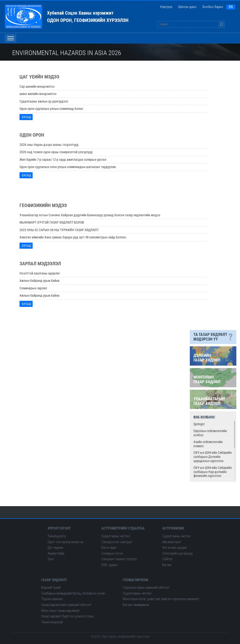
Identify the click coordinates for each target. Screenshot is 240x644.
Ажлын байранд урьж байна (39, 281)
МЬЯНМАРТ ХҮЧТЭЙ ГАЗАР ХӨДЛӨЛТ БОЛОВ (52, 222)
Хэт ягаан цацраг (175, 548)
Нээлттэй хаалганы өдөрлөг (40, 273)
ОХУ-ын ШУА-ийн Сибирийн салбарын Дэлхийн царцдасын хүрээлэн (213, 457)
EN (231, 7)
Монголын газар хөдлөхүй (60, 611)
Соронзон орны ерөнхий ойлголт (146, 587)
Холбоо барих (213, 7)
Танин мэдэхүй (52, 622)
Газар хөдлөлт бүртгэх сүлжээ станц (67, 616)
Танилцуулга (57, 536)
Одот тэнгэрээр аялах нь (66, 542)
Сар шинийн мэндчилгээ (37, 86)
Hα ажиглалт (172, 542)
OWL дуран (109, 565)
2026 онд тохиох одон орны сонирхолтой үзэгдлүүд (56, 152)
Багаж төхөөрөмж (136, 605)
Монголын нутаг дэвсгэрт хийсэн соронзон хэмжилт (161, 599)
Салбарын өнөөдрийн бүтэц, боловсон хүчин (73, 593)
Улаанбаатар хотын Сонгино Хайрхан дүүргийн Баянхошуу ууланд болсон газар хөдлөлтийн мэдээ (90, 215)
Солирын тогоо (112, 553)
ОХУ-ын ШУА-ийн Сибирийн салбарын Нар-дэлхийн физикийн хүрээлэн (213, 472)
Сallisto (167, 559)
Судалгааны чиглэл (116, 536)
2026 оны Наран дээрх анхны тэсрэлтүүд (49, 145)
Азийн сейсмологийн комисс (208, 444)
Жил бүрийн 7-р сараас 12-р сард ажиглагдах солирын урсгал (63, 160)
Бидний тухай (51, 587)
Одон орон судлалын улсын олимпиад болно (51, 109)
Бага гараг (109, 548)
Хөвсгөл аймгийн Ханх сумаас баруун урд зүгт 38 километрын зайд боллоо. (73, 237)
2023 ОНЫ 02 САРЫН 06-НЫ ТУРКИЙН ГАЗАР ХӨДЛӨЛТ (59, 230)
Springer (199, 424)
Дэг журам (55, 548)
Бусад (27, 117)
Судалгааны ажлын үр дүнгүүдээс (44, 101)
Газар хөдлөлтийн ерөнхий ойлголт (66, 605)
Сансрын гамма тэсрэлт (119, 559)
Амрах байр (56, 553)
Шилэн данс (187, 7)
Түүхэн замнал (52, 599)
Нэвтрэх (166, 7)
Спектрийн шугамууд (178, 553)
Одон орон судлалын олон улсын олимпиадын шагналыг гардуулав (68, 167)
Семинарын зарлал (33, 288)
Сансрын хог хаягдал (117, 542)
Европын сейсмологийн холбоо (210, 433)
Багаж (167, 565)
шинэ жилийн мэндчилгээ (38, 94)
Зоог (51, 559)
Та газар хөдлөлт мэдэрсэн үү (213, 337)
